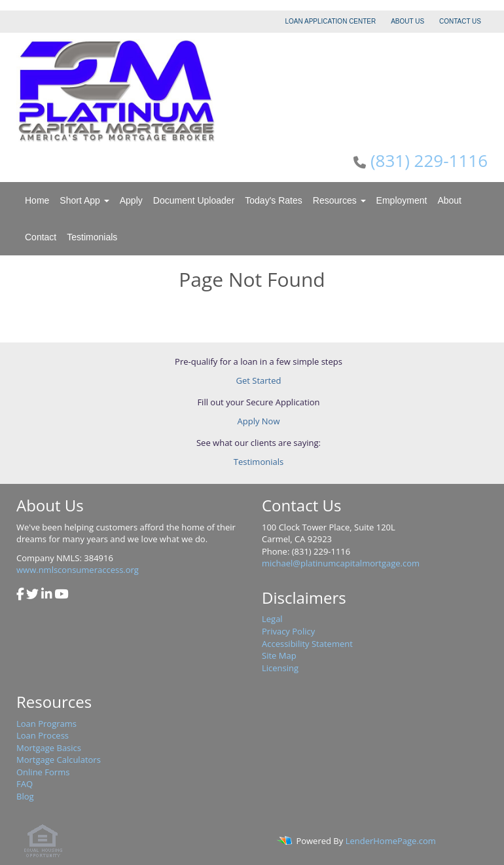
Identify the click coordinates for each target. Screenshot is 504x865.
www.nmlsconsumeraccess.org (78, 570)
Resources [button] (339, 200)
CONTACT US (460, 21)
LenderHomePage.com (391, 841)
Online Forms (43, 772)
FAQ (25, 784)
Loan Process (43, 735)
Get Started (259, 380)
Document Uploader (194, 200)
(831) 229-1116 (429, 160)
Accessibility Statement (307, 644)
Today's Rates (274, 200)
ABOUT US (407, 21)
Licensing (280, 668)
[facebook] (20, 595)
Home (37, 200)
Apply (131, 200)
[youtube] (61, 595)
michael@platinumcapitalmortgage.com (341, 563)
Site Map (279, 655)
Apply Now (259, 421)
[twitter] (32, 595)
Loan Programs (46, 724)
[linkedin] (47, 595)
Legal (272, 619)
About (449, 200)
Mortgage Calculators (59, 760)
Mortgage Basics (49, 748)
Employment (402, 200)
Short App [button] (84, 200)
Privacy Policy (288, 631)
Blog (25, 796)
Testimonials (92, 237)
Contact (41, 237)
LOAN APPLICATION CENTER (331, 21)
